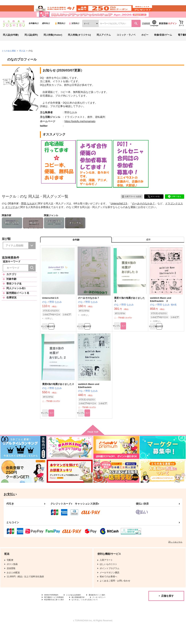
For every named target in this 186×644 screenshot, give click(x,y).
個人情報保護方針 (87, 613)
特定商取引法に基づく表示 (57, 616)
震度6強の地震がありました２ (58, 398)
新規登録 (163, 33)
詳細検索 (146, 33)
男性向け (60, 33)
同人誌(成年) (31, 44)
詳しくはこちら (175, 557)
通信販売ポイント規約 (109, 610)
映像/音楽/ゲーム (163, 44)
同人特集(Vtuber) (53, 44)
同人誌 (24, 60)
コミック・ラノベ (126, 44)
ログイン (172, 33)
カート (138, 339)
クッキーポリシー (112, 613)
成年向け (46, 33)
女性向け (74, 33)
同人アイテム (104, 44)
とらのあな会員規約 (80, 610)
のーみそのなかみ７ (143, 213)
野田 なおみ (28, 213)
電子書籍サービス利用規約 (57, 613)
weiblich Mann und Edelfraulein (89, 399)
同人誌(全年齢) (11, 44)
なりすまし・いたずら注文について (96, 616)
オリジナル (11, 217)
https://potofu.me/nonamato (80, 131)
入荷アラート (129, 206)
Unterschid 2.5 (119, 213)
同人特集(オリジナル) (79, 44)
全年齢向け (34, 33)
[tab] (148, 250)
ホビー (145, 44)
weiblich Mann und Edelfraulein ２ (161, 311)
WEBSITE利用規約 (53, 610)
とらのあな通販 (9, 60)
